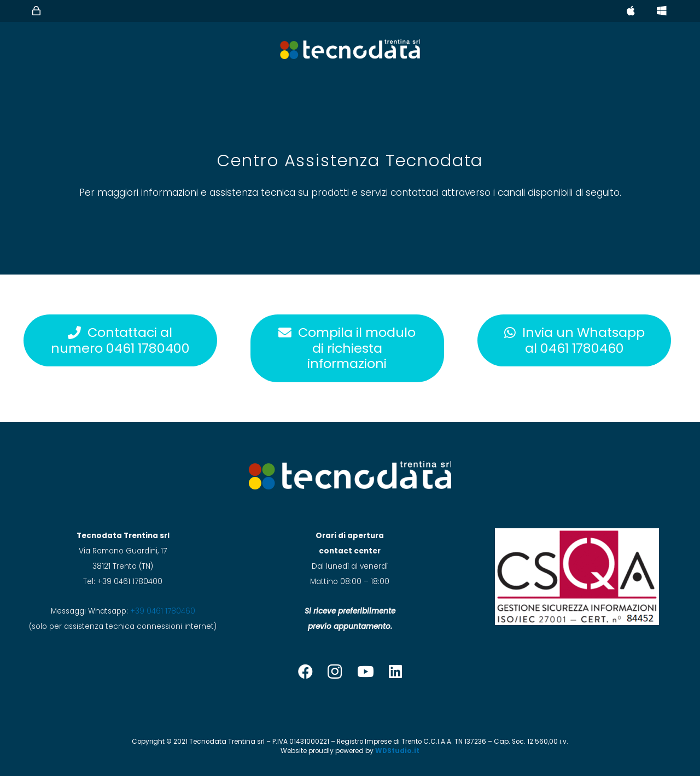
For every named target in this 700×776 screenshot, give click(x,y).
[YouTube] (366, 671)
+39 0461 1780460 (163, 611)
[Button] (37, 11)
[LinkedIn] (395, 671)
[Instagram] (335, 672)
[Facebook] (305, 671)
